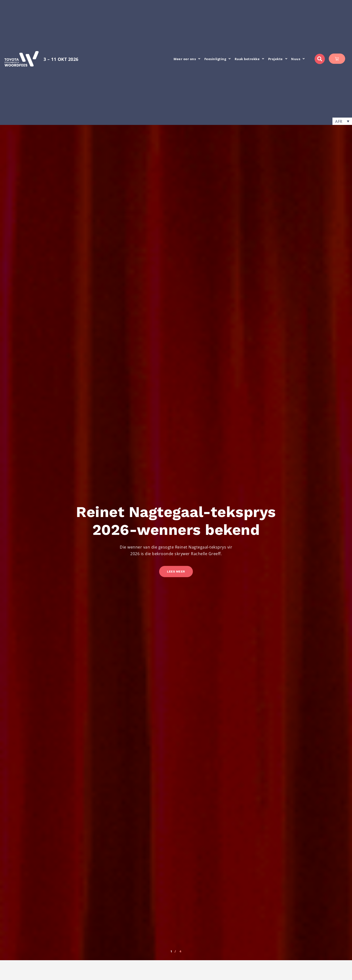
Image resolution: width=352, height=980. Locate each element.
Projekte (278, 59)
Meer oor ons (187, 59)
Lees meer (176, 572)
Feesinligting (218, 59)
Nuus (298, 59)
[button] (320, 59)
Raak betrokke (249, 59)
